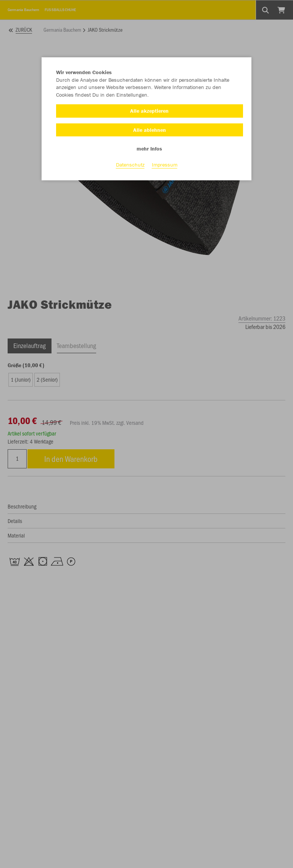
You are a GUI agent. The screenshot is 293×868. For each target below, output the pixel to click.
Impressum (165, 165)
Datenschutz (130, 165)
